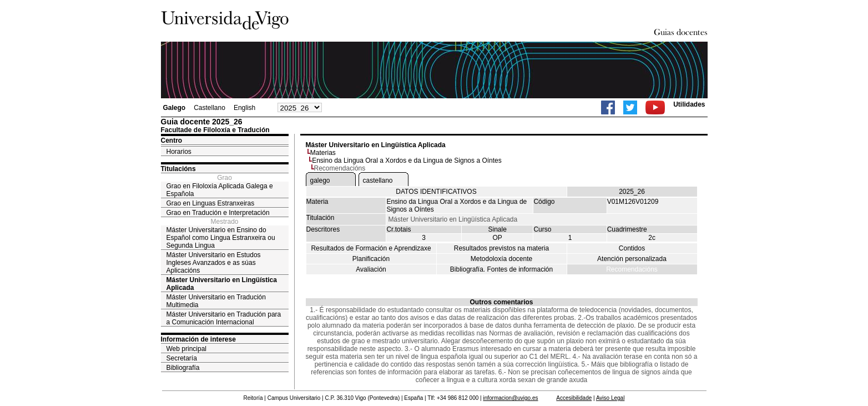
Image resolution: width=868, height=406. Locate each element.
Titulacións (178, 169)
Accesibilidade (574, 398)
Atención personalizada (632, 259)
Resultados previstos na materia (501, 248)
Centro (172, 141)
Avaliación (371, 269)
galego (320, 181)
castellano (378, 181)
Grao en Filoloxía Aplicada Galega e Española (220, 190)
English (244, 108)
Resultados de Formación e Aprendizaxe (371, 248)
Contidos (632, 248)
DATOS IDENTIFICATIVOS (436, 192)
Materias (323, 153)
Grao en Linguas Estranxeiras (211, 203)
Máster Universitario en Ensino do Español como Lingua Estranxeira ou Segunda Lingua (221, 238)
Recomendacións (632, 269)
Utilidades (689, 104)
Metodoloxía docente (501, 259)
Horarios (179, 152)
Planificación (371, 259)
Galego (175, 108)
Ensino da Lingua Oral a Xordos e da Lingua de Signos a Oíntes (407, 161)
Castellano (210, 108)
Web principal (186, 349)
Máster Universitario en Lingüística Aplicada (222, 284)
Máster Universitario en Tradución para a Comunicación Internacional (224, 318)
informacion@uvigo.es (510, 398)
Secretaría (182, 358)
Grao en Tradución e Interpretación (218, 213)
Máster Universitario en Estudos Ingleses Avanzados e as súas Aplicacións (214, 263)
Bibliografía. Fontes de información (501, 269)
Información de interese (198, 339)
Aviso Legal (610, 398)
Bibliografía (183, 368)
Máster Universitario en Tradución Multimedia (216, 301)
